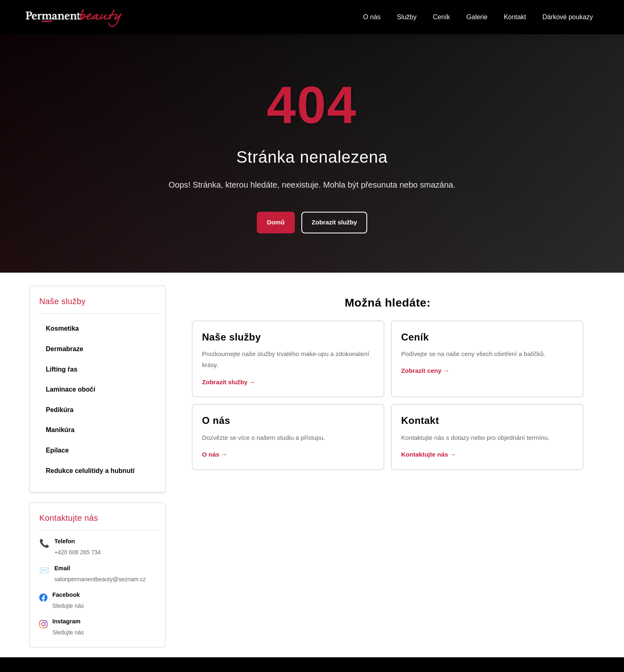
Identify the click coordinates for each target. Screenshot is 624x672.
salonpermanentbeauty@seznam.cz (100, 580)
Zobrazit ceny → (427, 373)
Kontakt (515, 17)
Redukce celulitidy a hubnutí (90, 472)
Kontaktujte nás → (430, 459)
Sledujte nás (68, 607)
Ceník (442, 17)
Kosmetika (62, 330)
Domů (274, 223)
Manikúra (60, 431)
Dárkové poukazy (568, 17)
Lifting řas (62, 370)
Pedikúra (60, 411)
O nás (372, 17)
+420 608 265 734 (77, 553)
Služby (407, 17)
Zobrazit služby (335, 223)
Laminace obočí (71, 390)
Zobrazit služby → (230, 385)
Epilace (57, 451)
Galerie (477, 17)
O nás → (216, 459)
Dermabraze (65, 350)
